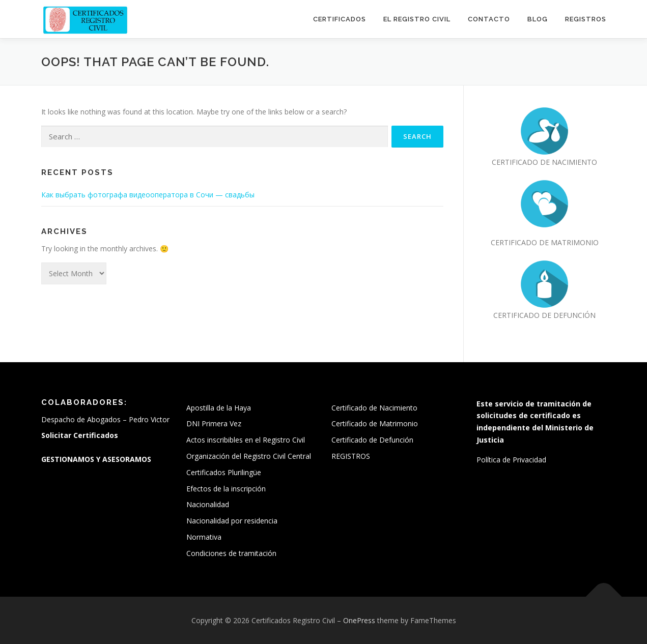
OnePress (359, 620)
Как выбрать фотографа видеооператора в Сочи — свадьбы (148, 195)
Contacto (489, 19)
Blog (538, 19)
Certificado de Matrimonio (375, 423)
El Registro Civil (417, 19)
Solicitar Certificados (80, 435)
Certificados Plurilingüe (224, 472)
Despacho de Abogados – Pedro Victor (105, 419)
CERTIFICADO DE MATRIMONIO (545, 242)
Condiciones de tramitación (231, 553)
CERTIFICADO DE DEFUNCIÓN (544, 315)
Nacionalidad (208, 504)
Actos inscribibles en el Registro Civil (246, 440)
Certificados (340, 19)
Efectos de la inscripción (226, 489)
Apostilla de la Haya (219, 408)
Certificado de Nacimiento (374, 408)
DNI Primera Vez (214, 423)
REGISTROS (586, 19)
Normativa (204, 537)
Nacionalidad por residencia (232, 521)
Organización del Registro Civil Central (249, 456)
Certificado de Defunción (372, 440)
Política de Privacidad (511, 460)
